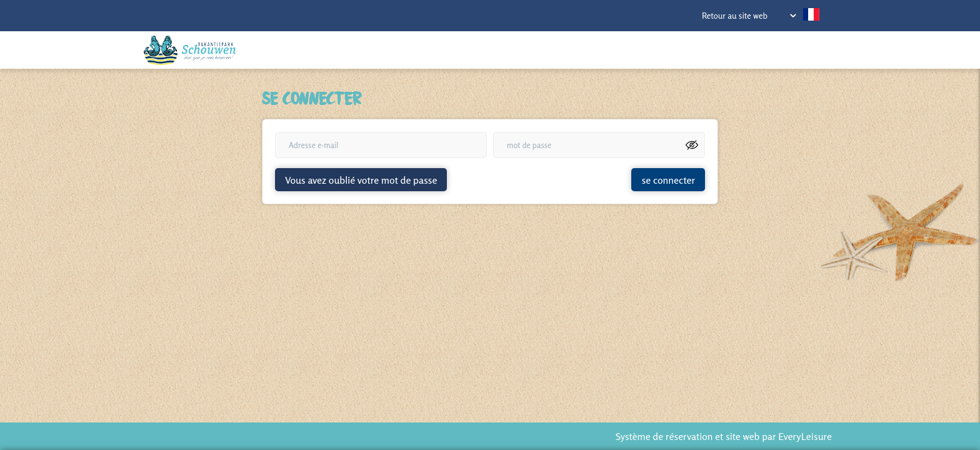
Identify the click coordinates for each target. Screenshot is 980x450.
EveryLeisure (805, 436)
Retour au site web (735, 16)
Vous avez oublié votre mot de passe (361, 180)
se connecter (668, 180)
